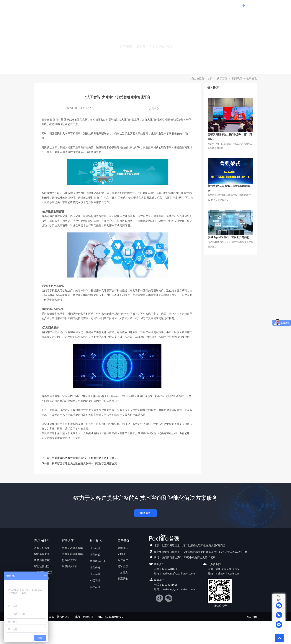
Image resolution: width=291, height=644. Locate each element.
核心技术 (187, 5)
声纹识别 (95, 587)
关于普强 (208, 5)
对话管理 (95, 581)
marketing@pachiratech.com (178, 574)
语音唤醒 (95, 574)
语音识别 (95, 548)
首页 (106, 5)
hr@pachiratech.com (227, 574)
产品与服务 (126, 5)
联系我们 (228, 5)
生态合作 (167, 5)
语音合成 (95, 555)
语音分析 (95, 568)
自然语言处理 (98, 561)
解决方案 (146, 5)
